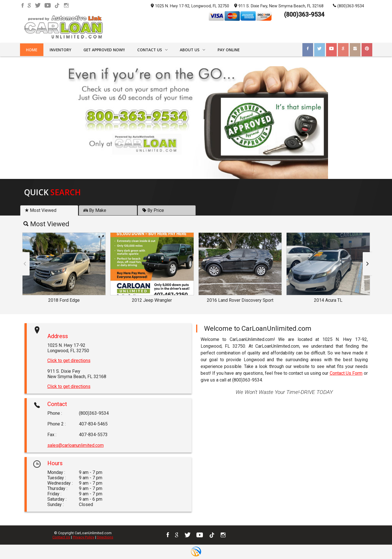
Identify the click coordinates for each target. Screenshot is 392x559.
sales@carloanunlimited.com (76, 445)
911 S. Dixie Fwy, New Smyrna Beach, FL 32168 (279, 6)
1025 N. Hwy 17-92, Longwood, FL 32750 (190, 6)
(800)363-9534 (348, 6)
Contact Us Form (346, 373)
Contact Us (61, 537)
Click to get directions (69, 361)
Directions (105, 537)
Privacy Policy (84, 537)
